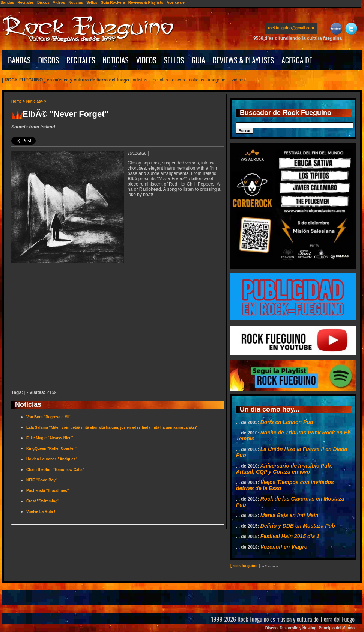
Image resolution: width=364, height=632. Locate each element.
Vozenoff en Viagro (284, 547)
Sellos (92, 2)
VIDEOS (146, 60)
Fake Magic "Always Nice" (50, 438)
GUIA (198, 60)
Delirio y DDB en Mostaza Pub (298, 526)
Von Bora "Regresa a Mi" (48, 417)
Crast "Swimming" (43, 501)
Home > (18, 101)
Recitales (26, 2)
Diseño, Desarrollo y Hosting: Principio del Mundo (310, 628)
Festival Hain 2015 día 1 (290, 536)
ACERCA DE (297, 60)
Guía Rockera (113, 2)
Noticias (76, 2)
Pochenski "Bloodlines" (47, 491)
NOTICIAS (116, 60)
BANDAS (19, 60)
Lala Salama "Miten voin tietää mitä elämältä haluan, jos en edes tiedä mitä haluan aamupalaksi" (112, 428)
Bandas (7, 2)
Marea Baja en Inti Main (290, 515)
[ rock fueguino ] (245, 566)
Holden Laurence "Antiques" (52, 459)
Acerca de (176, 2)
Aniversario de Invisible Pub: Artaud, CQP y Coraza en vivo (284, 469)
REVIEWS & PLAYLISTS (243, 60)
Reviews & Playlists (146, 2)
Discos (43, 2)
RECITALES (81, 60)
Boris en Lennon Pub (287, 422)
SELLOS (174, 60)
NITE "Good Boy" (42, 480)
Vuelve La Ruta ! (41, 512)
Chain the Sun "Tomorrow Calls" (55, 470)
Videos (59, 2)
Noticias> (35, 101)
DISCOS (49, 60)
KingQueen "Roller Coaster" (51, 449)
